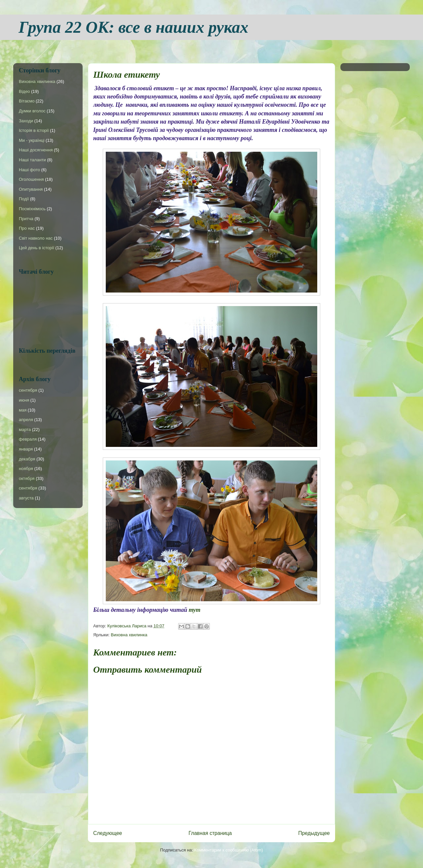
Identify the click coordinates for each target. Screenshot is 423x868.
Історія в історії (34, 130)
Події (24, 199)
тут (195, 610)
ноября (26, 469)
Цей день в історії (37, 248)
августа (26, 498)
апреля (26, 420)
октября (27, 478)
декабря (27, 459)
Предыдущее (314, 833)
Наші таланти (32, 160)
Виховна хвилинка (129, 635)
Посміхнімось (32, 209)
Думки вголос (32, 111)
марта (25, 430)
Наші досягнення (36, 150)
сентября (28, 390)
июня (24, 400)
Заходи (26, 121)
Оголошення (31, 179)
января (26, 449)
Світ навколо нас (36, 238)
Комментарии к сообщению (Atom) (229, 850)
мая (23, 410)
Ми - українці (32, 140)
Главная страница (210, 833)
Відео (24, 91)
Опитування (31, 189)
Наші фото (29, 170)
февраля (28, 439)
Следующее (108, 833)
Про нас (27, 228)
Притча (26, 219)
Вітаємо (27, 101)
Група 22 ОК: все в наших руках (133, 27)
